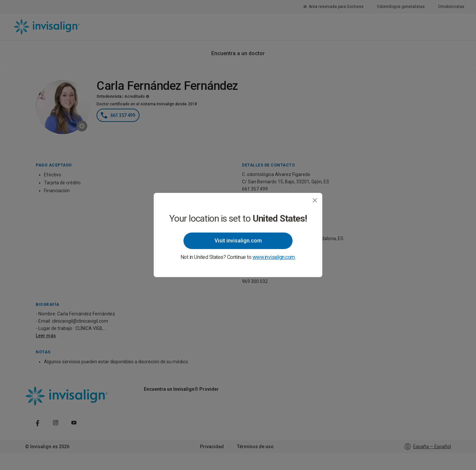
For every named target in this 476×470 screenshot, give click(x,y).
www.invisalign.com (274, 257)
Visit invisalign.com (238, 241)
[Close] (315, 200)
